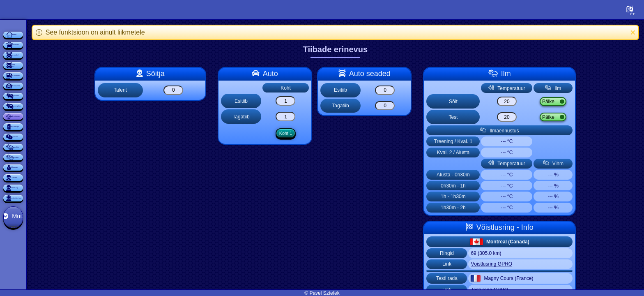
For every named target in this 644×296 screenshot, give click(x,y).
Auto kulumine (55, 179)
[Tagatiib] (323, 117)
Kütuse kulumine (55, 133)
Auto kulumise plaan (55, 202)
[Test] (543, 117)
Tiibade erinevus (55, 225)
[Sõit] (543, 101)
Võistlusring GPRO (530, 264)
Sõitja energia (55, 248)
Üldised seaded (55, 64)
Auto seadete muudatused (55, 110)
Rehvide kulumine (55, 156)
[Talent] (212, 90)
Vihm (597, 102)
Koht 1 (323, 134)
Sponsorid (55, 271)
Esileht (55, 41)
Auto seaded (55, 87)
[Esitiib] (323, 101)
